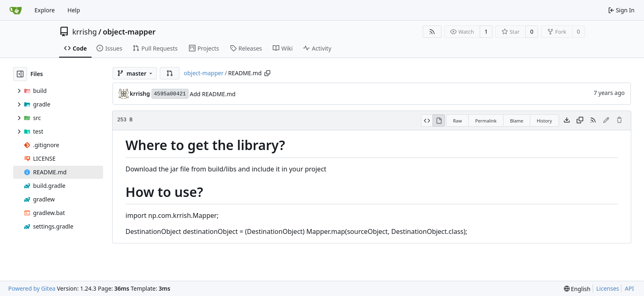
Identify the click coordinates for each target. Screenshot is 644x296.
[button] (170, 73)
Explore (45, 10)
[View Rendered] (439, 120)
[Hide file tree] (20, 74)
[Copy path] (267, 73)
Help (74, 10)
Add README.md (213, 94)
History (544, 121)
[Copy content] (580, 120)
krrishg (85, 32)
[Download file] (567, 120)
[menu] (577, 289)
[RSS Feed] (432, 32)
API (629, 288)
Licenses (608, 288)
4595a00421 (170, 94)
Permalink (486, 121)
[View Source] (427, 120)
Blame (517, 121)
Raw (458, 121)
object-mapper (129, 32)
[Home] (16, 10)
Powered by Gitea (32, 288)
